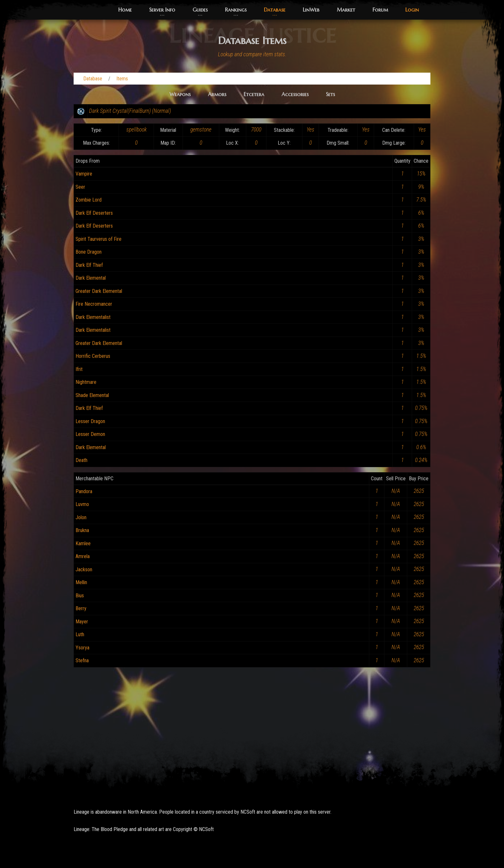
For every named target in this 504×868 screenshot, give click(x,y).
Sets (330, 94)
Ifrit (79, 369)
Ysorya (82, 648)
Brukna (82, 530)
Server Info (162, 10)
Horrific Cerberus (93, 356)
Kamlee (83, 543)
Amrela (83, 556)
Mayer (82, 622)
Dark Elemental (91, 278)
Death (81, 460)
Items (122, 79)
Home (125, 10)
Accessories (295, 94)
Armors (217, 94)
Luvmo (82, 504)
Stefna (82, 660)
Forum (380, 10)
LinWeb (311, 10)
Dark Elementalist (93, 317)
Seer (80, 187)
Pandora (84, 491)
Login (412, 10)
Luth (80, 634)
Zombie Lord (89, 200)
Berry (81, 608)
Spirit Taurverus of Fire (99, 239)
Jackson (84, 570)
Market (346, 10)
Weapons (180, 94)
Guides (200, 10)
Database (275, 10)
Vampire (84, 174)
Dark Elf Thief (89, 265)
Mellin (81, 582)
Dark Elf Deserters (94, 213)
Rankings (236, 10)
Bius (80, 596)
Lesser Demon (90, 434)
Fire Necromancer (94, 304)
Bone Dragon (89, 252)
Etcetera (254, 94)
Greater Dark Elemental (99, 291)
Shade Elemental (92, 395)
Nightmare (86, 382)
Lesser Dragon (90, 421)
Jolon (81, 517)
